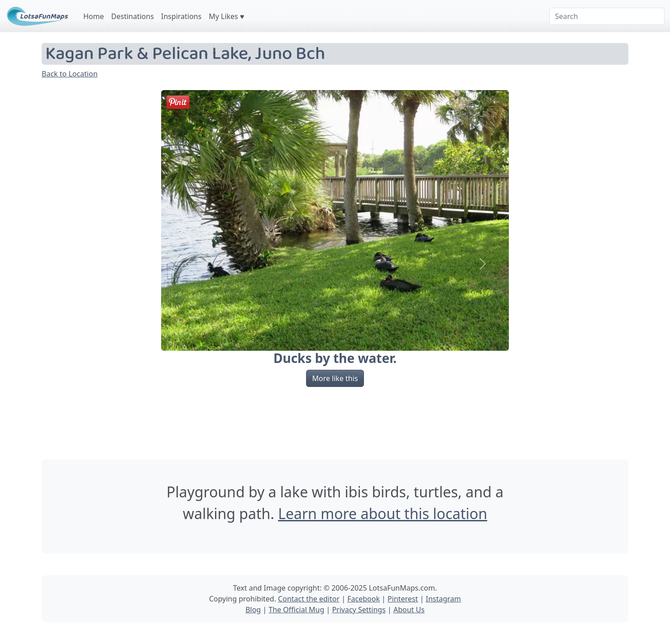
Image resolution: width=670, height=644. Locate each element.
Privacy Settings (359, 610)
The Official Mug (296, 610)
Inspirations (181, 16)
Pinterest (403, 599)
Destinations (133, 16)
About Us (409, 610)
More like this (335, 378)
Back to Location (70, 74)
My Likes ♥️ (226, 16)
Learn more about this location (383, 513)
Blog (253, 610)
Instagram (443, 599)
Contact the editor (309, 599)
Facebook (364, 599)
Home (94, 16)
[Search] (607, 16)
